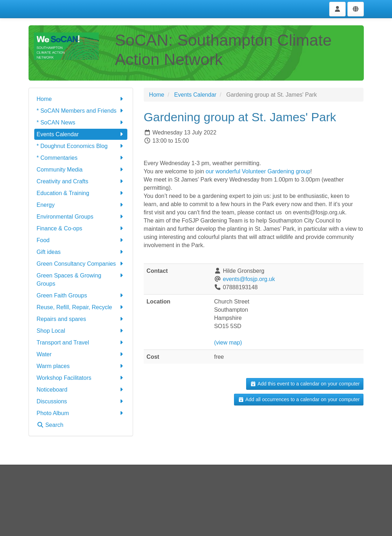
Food (81, 240)
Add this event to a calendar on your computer (305, 384)
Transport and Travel (81, 343)
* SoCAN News (81, 122)
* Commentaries (81, 158)
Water (81, 354)
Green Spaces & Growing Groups (81, 279)
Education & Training (81, 193)
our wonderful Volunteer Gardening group (258, 171)
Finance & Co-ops (81, 228)
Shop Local (81, 331)
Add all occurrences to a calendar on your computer (299, 399)
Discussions (81, 401)
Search (50, 425)
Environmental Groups (81, 217)
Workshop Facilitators (81, 378)
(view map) (228, 343)
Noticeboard (81, 390)
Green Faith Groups (81, 295)
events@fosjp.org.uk (249, 279)
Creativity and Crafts (81, 181)
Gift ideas (81, 252)
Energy (81, 205)
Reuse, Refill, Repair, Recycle (81, 307)
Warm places (81, 366)
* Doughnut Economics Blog (81, 146)
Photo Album (81, 413)
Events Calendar (81, 134)
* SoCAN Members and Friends (81, 111)
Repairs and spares (81, 319)
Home (81, 99)
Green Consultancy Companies (81, 264)
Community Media (81, 170)
